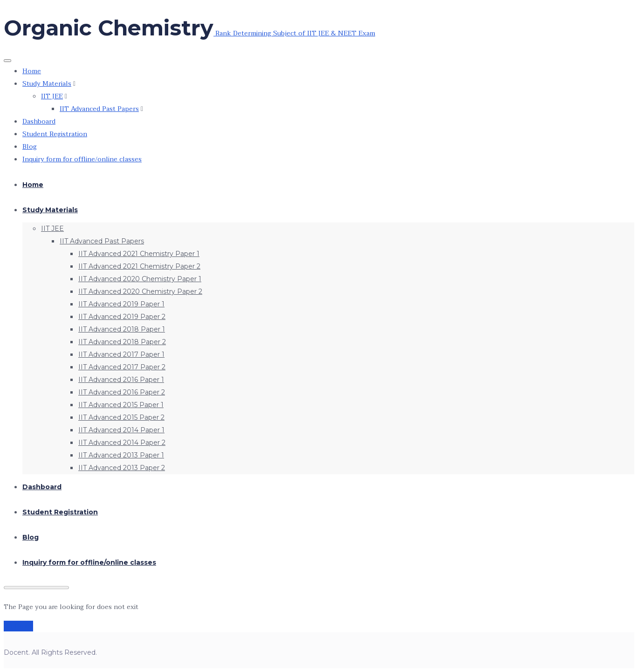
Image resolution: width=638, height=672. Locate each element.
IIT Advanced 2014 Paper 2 (122, 443)
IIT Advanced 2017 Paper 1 (121, 354)
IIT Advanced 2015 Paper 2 (121, 417)
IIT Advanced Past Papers (99, 109)
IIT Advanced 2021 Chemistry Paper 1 (139, 254)
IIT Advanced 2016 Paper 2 (122, 392)
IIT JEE (52, 96)
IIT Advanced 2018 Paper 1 (122, 329)
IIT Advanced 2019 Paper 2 (122, 317)
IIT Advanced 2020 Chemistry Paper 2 (140, 291)
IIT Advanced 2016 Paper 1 (121, 380)
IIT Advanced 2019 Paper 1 (121, 304)
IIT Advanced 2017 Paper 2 (122, 367)
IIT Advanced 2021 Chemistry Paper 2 (139, 266)
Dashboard (39, 121)
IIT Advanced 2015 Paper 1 (121, 405)
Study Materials (47, 84)
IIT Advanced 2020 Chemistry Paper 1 (140, 279)
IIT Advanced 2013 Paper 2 (122, 468)
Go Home (18, 626)
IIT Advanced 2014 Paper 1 (121, 430)
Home (32, 71)
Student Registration (55, 134)
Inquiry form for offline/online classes (82, 159)
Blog (30, 147)
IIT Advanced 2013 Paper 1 (121, 455)
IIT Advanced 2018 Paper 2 (122, 342)
